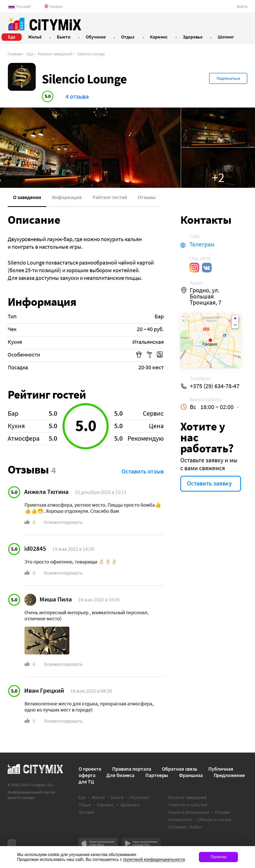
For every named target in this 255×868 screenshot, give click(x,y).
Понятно (218, 857)
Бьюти (117, 797)
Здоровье (130, 805)
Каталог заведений (55, 54)
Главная (15, 54)
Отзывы (147, 197)
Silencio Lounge (91, 54)
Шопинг (87, 812)
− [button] (235, 325)
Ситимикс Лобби (185, 827)
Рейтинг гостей (110, 197)
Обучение (139, 797)
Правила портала (132, 769)
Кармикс (105, 805)
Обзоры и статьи (214, 819)
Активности (180, 819)
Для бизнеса (120, 775)
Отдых (85, 805)
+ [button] (235, 319)
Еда (30, 54)
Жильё (98, 797)
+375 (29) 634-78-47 (215, 386)
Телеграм (202, 244)
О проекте (90, 769)
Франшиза (191, 775)
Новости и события (188, 805)
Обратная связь (180, 769)
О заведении (27, 197)
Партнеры (157, 775)
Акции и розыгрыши (189, 812)
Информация (67, 197)
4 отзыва (77, 96)
